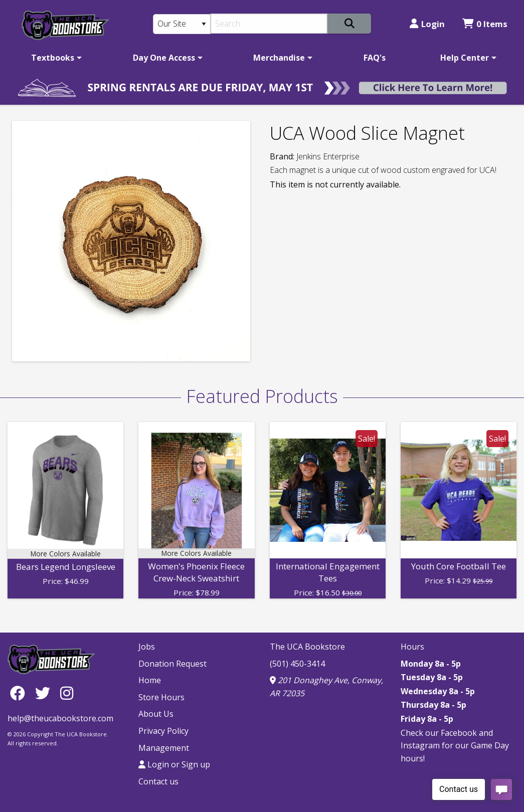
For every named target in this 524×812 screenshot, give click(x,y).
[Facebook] (20, 693)
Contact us (158, 781)
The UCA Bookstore (307, 647)
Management (164, 748)
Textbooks (53, 58)
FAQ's (375, 58)
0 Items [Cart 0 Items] (485, 24)
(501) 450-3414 (297, 664)
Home (150, 680)
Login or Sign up (174, 764)
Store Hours (161, 697)
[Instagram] (67, 693)
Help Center (465, 58)
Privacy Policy (163, 731)
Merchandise (279, 58)
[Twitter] (45, 693)
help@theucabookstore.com (60, 718)
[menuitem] (55, 58)
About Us (156, 714)
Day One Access (164, 58)
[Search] (269, 24)
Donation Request (172, 664)
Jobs (147, 647)
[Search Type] (182, 24)
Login (427, 24)
